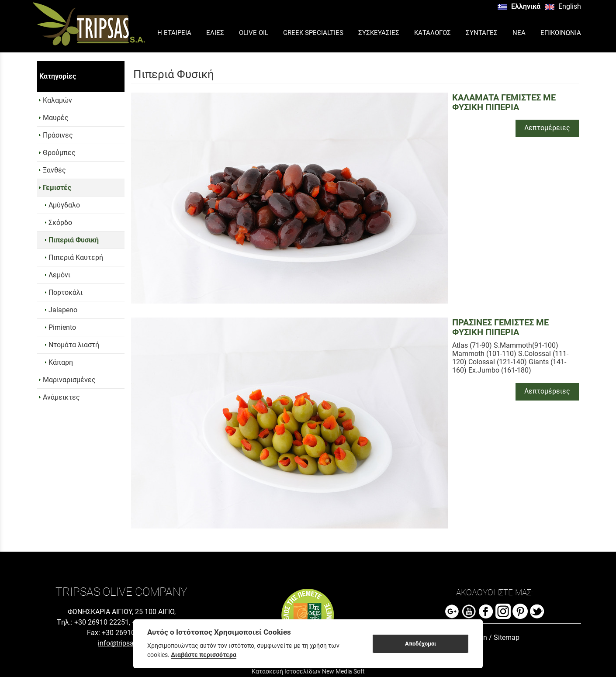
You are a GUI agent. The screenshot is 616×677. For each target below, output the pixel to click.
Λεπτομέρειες (547, 128)
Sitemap (507, 637)
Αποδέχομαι (420, 644)
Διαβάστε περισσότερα (204, 655)
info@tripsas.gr (121, 643)
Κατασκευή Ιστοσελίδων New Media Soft (308, 671)
